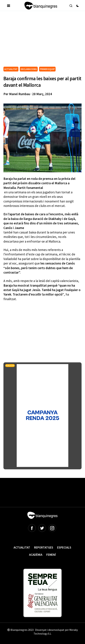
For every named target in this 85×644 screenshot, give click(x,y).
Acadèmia (36, 555)
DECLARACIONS (29, 69)
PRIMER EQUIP (47, 69)
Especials (64, 547)
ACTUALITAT (11, 69)
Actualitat (22, 547)
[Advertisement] (44, 40)
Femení (51, 555)
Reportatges (44, 547)
